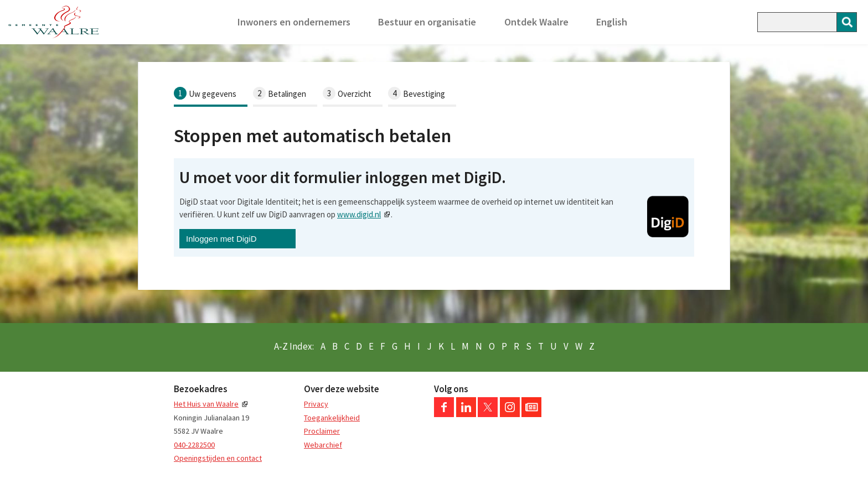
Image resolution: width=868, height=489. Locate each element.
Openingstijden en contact (218, 458)
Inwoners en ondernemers (294, 22)
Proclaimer (322, 431)
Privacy (316, 404)
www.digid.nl (359, 214)
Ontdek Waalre (536, 22)
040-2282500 (194, 445)
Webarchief (323, 445)
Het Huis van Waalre (206, 404)
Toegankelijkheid (332, 418)
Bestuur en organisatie (427, 22)
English (612, 22)
